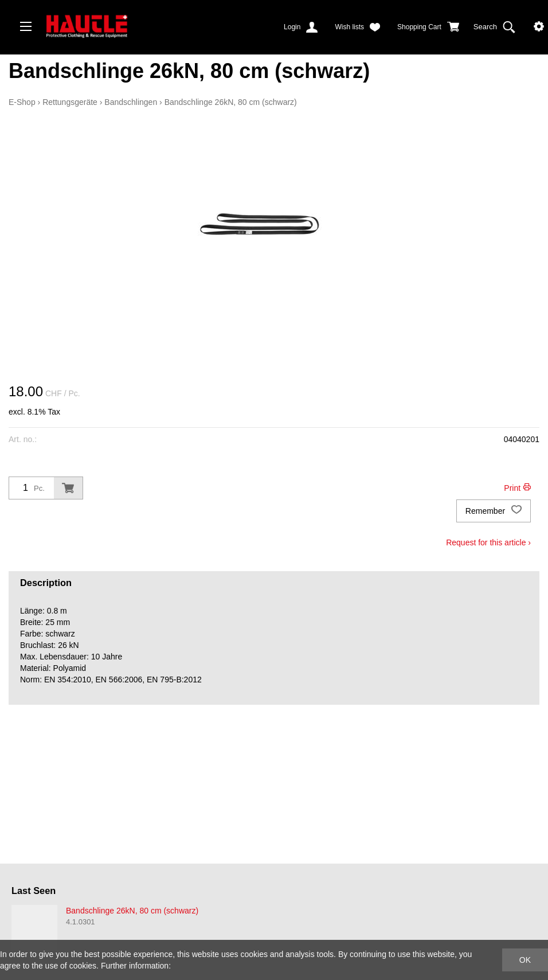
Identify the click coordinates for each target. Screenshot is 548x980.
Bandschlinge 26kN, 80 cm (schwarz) (231, 102)
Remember (494, 511)
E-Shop (22, 102)
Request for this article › (488, 542)
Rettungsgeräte (70, 102)
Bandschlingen (131, 102)
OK (525, 960)
